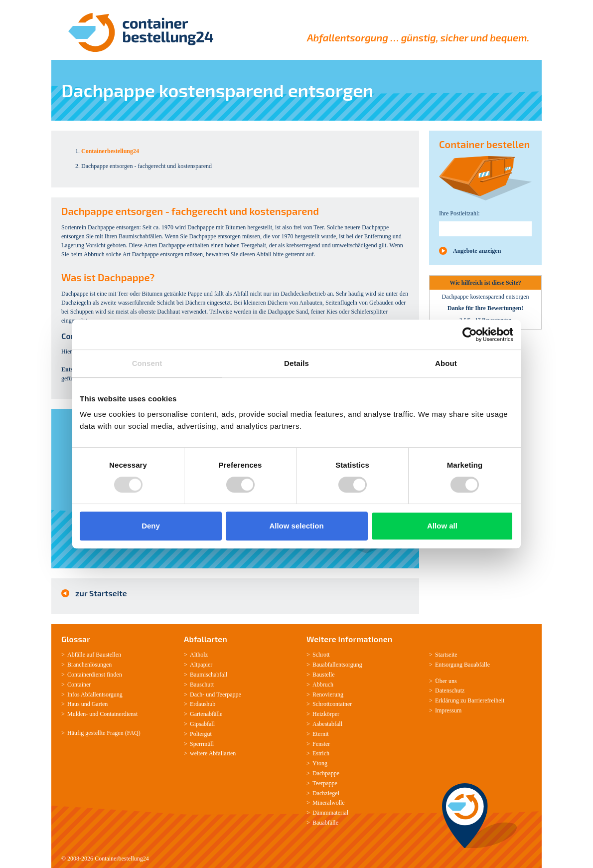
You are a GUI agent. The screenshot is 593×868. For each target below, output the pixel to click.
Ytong (320, 763)
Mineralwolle (329, 803)
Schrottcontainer (332, 704)
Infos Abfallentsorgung (95, 694)
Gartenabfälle (206, 714)
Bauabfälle (325, 823)
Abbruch (323, 685)
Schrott (321, 655)
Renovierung (328, 694)
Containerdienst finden (95, 675)
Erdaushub (203, 704)
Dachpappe (326, 773)
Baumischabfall (209, 675)
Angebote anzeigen (477, 251)
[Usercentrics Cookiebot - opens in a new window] (470, 335)
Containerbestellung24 (122, 859)
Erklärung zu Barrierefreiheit (470, 700)
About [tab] (446, 363)
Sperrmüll (202, 744)
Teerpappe (229, 694)
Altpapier (201, 665)
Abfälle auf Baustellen (94, 655)
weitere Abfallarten (213, 753)
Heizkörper (326, 714)
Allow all (442, 526)
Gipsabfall (202, 724)
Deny (151, 526)
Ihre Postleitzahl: (459, 213)
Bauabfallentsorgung (337, 665)
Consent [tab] (147, 363)
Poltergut (201, 734)
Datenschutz (450, 691)
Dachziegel (326, 793)
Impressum (448, 710)
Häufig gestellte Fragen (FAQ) (104, 733)
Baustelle (324, 675)
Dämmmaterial (330, 813)
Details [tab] (296, 363)
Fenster (321, 744)
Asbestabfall (327, 724)
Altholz (199, 655)
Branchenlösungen (89, 665)
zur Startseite (101, 593)
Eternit (321, 734)
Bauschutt (202, 685)
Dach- (197, 694)
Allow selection (296, 526)
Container (79, 685)
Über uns (446, 681)
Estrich (321, 753)
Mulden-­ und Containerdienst (102, 714)
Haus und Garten (87, 704)
